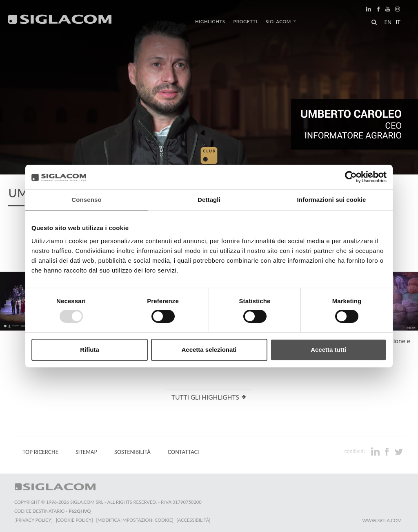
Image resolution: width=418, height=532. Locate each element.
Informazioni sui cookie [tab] (332, 200)
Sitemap (86, 452)
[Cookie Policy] (74, 520)
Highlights (210, 21)
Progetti (245, 21)
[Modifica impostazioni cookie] (135, 520)
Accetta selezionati (209, 350)
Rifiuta (90, 350)
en (388, 22)
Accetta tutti (328, 350)
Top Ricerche (40, 452)
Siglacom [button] (281, 21)
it (398, 22)
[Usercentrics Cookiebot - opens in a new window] (351, 177)
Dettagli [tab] (209, 200)
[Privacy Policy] (33, 520)
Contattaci (183, 452)
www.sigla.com (382, 520)
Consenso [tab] (86, 200)
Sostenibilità (132, 452)
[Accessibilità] (194, 520)
